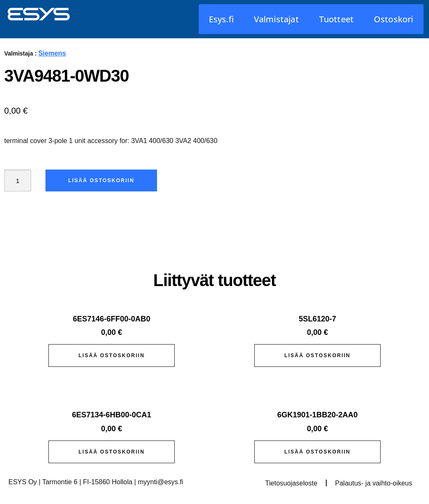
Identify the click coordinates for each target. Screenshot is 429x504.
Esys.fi (221, 19)
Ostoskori (394, 19)
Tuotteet (337, 19)
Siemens (52, 53)
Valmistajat (276, 19)
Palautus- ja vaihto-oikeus (374, 483)
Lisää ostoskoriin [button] (111, 355)
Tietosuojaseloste (291, 483)
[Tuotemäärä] (19, 180)
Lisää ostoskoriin (103, 180)
